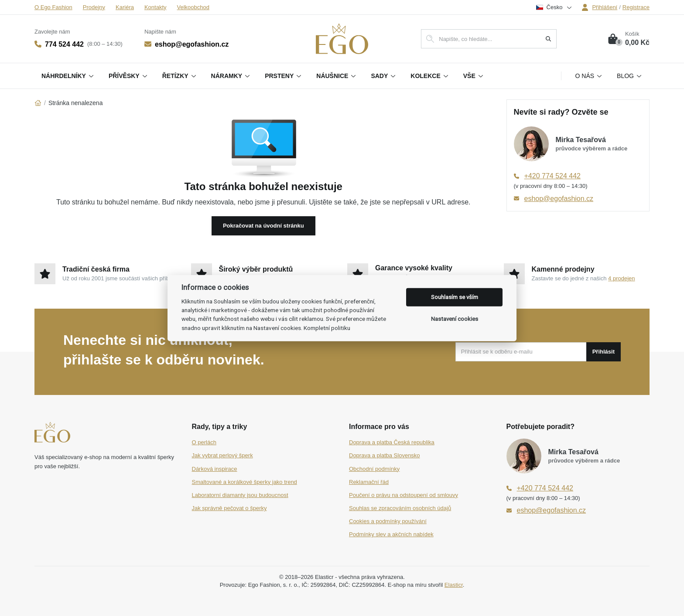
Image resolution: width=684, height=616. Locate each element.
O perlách (204, 442)
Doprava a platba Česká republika (392, 442)
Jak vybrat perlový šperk (222, 455)
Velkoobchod (193, 7)
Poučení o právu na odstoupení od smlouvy (404, 495)
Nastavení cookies (455, 319)
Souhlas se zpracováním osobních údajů (400, 508)
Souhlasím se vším (455, 297)
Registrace (636, 7)
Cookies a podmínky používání (388, 521)
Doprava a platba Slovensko (385, 455)
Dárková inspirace (215, 469)
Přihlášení (599, 7)
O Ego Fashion (53, 7)
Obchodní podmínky (374, 469)
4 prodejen (621, 278)
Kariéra (125, 7)
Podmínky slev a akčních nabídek (391, 534)
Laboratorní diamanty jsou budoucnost (240, 495)
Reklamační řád (369, 482)
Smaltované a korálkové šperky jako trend (245, 482)
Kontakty (156, 7)
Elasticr (454, 585)
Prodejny (94, 7)
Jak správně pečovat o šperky (229, 508)
